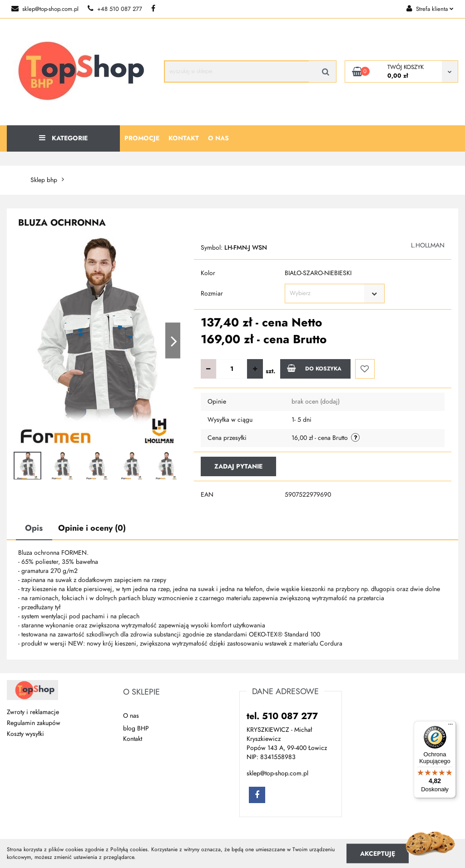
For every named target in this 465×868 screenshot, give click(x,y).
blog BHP (136, 728)
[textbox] (327, 293)
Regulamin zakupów (34, 723)
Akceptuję (378, 853)
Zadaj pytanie (238, 466)
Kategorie (63, 138)
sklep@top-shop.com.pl (45, 9)
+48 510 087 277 (115, 9)
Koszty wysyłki (25, 734)
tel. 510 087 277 (282, 716)
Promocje (142, 138)
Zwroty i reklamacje (33, 712)
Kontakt (184, 138)
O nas (218, 138)
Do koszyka (314, 368)
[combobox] (335, 293)
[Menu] (450, 726)
